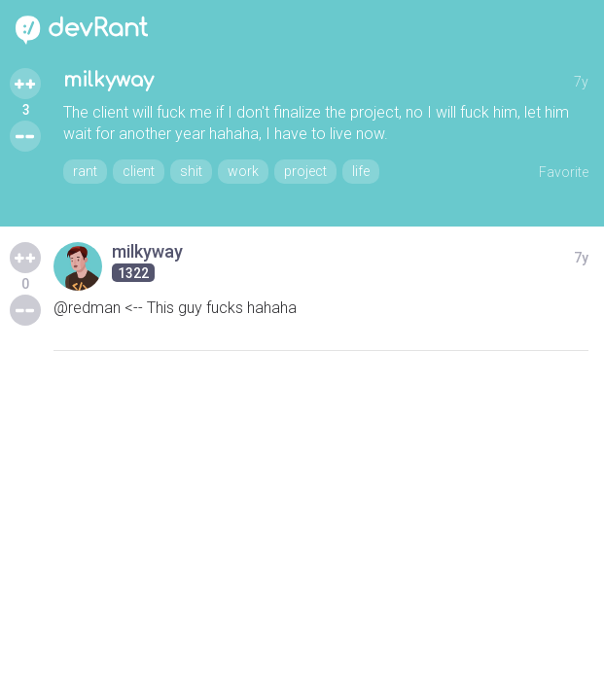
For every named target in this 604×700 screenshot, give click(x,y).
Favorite (564, 172)
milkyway (108, 80)
